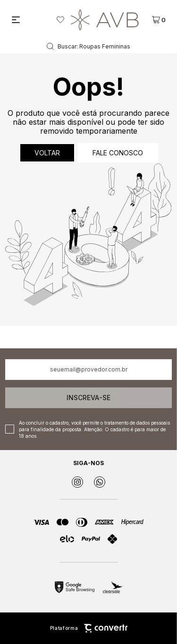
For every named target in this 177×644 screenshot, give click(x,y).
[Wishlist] (60, 20)
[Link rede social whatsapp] (100, 482)
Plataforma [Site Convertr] (89, 628)
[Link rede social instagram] (77, 482)
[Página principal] (105, 20)
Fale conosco (118, 153)
